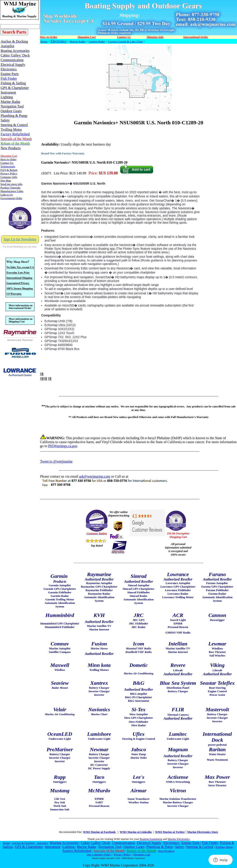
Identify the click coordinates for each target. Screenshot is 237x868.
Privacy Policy (122, 854)
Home (44, 41)
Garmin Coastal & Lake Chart (125, 41)
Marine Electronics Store (203, 832)
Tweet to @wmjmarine (56, 461)
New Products (166, 851)
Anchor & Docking (23, 843)
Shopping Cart (142, 854)
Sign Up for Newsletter (20, 239)
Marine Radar (77, 41)
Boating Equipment (151, 839)
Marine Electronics (179, 839)
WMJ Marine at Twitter (170, 832)
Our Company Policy (99, 854)
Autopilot (42, 843)
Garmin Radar (97, 41)
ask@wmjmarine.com (94, 476)
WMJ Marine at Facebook (100, 832)
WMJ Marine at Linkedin (136, 832)
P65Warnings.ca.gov (63, 446)
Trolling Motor (224, 847)
